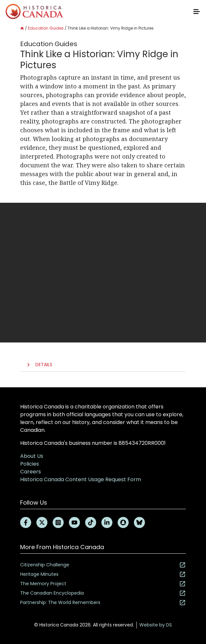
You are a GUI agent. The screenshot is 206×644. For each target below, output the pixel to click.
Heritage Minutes (103, 574)
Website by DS (156, 625)
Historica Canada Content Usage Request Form (81, 479)
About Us (32, 456)
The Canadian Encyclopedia (103, 593)
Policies (30, 464)
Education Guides (46, 28)
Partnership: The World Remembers (103, 603)
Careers (31, 472)
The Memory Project (103, 584)
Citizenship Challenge (103, 565)
